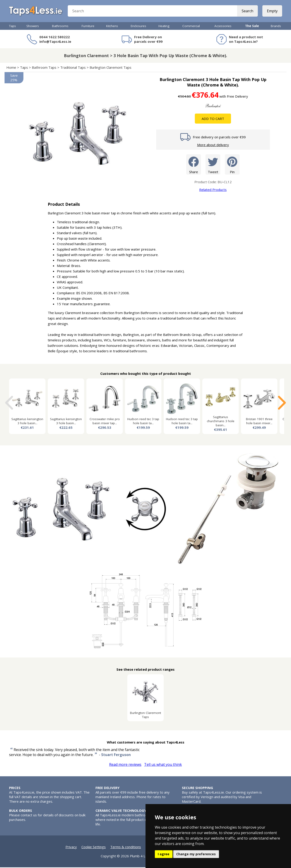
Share (194, 165)
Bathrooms (60, 27)
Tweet (213, 165)
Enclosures (138, 27)
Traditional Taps (73, 68)
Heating (164, 27)
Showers (33, 27)
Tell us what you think (163, 765)
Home (11, 68)
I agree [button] (164, 854)
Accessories (223, 27)
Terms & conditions (126, 848)
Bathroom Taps (44, 68)
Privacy (71, 848)
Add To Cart (213, 119)
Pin (232, 165)
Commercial (191, 27)
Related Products (213, 190)
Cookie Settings (94, 848)
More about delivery (213, 145)
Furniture (88, 27)
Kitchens (112, 27)
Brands (276, 27)
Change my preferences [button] (196, 854)
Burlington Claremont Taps (110, 68)
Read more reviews (125, 765)
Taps (13, 27)
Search (247, 11)
